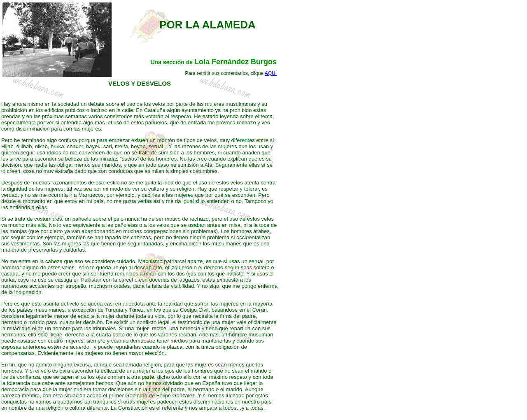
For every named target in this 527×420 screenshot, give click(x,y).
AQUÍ (271, 73)
